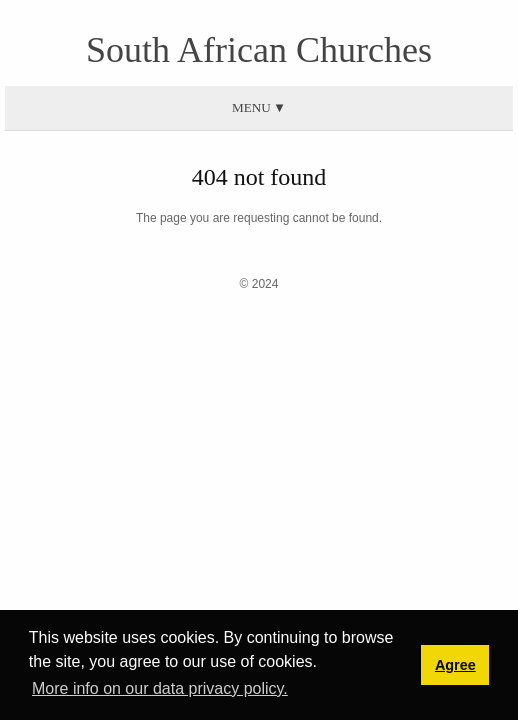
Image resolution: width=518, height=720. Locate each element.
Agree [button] (455, 665)
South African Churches (259, 50)
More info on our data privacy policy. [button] (160, 688)
